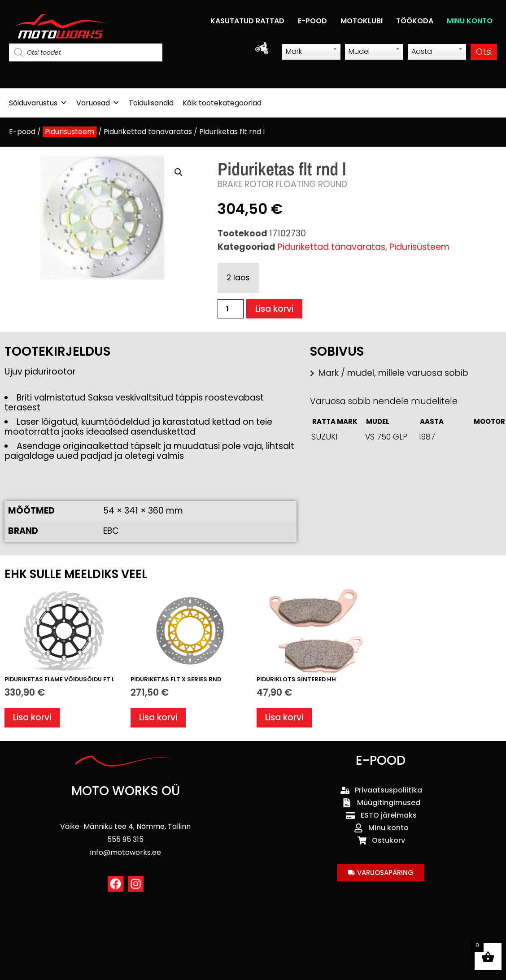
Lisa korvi (274, 309)
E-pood (22, 132)
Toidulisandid (151, 103)
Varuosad (98, 103)
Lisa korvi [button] (32, 717)
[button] (179, 172)
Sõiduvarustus (38, 103)
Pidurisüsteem (70, 132)
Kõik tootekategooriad (222, 103)
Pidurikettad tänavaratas (148, 132)
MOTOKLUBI (362, 21)
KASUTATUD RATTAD (247, 21)
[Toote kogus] (231, 309)
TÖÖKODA (415, 21)
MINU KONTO (470, 21)
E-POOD (312, 21)
